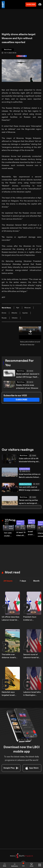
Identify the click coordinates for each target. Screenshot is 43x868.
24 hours (8, 581)
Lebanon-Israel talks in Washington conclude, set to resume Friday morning (32, 694)
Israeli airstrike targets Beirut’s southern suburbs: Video (32, 533)
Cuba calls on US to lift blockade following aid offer (29, 460)
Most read (12, 572)
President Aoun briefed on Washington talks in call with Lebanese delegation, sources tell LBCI (32, 619)
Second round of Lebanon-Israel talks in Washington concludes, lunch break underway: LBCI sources (32, 656)
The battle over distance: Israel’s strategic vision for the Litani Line (10, 656)
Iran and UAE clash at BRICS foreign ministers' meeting (29, 489)
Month (36, 581)
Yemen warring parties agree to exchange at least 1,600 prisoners (28, 502)
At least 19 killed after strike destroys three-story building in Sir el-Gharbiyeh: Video (21, 534)
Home (5, 865)
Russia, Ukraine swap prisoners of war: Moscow (27, 387)
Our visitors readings (18, 450)
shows (32, 865)
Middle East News (25, 484)
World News (21, 371)
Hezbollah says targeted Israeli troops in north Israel (11, 694)
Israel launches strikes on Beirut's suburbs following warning (30, 476)
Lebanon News (24, 469)
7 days (23, 581)
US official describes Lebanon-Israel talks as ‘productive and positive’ (10, 619)
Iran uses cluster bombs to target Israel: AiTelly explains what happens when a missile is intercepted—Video (9, 535)
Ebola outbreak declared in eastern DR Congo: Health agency (28, 376)
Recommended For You (19, 363)
